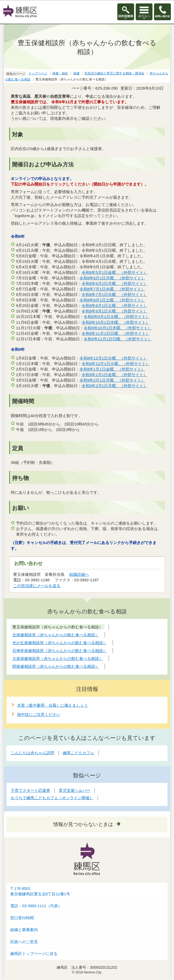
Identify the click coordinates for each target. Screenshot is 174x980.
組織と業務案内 (24, 930)
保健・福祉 (60, 73)
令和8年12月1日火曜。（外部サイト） (114, 358)
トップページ (38, 73)
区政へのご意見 (24, 942)
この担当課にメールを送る (37, 586)
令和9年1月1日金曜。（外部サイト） (112, 369)
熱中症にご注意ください (39, 714)
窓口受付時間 (22, 918)
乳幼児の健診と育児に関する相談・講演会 (114, 73)
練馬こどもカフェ (78, 753)
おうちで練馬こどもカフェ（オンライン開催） (52, 798)
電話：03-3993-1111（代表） (36, 906)
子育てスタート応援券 (30, 790)
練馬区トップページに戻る (34, 954)
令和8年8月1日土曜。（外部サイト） (112, 300)
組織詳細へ (79, 574)
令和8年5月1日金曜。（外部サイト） (115, 272)
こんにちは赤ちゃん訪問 (32, 753)
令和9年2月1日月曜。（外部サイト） (112, 380)
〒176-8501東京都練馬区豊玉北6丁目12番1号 (40, 891)
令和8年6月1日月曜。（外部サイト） (112, 278)
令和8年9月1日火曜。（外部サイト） (115, 311)
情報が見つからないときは (83, 824)
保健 (76, 73)
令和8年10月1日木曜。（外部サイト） (116, 322)
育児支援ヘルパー (75, 790)
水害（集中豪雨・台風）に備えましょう (52, 705)
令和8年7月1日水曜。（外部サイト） (112, 289)
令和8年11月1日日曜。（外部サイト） (116, 333)
